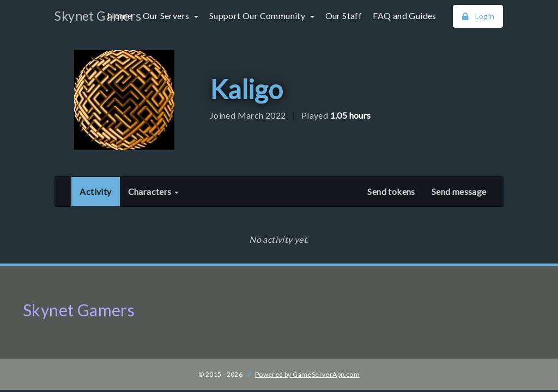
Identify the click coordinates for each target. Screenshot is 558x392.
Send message (459, 191)
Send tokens (391, 191)
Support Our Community (258, 16)
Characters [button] (153, 191)
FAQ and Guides (405, 16)
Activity (99, 191)
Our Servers (167, 16)
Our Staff (344, 16)
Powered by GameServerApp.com (307, 374)
